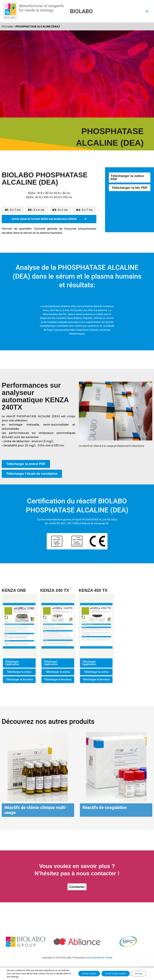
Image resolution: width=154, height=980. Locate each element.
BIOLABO (81, 11)
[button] (6, 781)
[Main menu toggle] (147, 11)
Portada (7, 26)
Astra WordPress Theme (99, 965)
